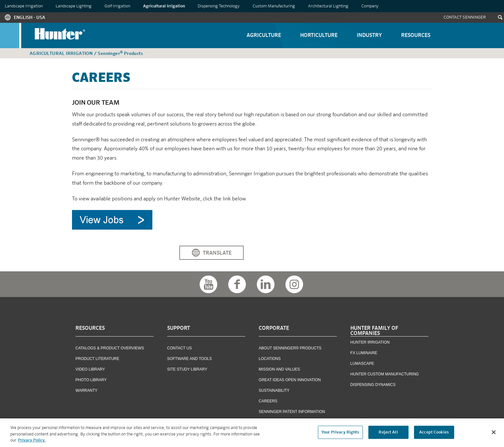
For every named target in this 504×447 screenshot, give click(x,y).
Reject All (388, 434)
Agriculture (264, 36)
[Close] (494, 434)
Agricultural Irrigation (164, 6)
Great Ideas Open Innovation (290, 380)
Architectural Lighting (328, 6)
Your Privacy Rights (340, 434)
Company (370, 6)
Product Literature (97, 359)
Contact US (180, 348)
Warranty (86, 390)
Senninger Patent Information (292, 412)
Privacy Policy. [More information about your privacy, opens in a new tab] (32, 442)
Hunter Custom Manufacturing (385, 374)
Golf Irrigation (117, 6)
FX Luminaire (364, 353)
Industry (369, 36)
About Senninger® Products (290, 348)
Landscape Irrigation (24, 6)
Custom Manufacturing (274, 6)
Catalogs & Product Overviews (110, 348)
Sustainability (274, 390)
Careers (268, 401)
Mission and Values (279, 369)
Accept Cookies (434, 434)
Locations (270, 359)
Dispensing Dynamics (373, 385)
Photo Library (91, 380)
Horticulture (319, 36)
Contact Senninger (465, 18)
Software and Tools (189, 359)
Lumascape (362, 364)
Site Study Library (187, 369)
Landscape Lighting (74, 6)
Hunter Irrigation (370, 342)
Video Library (90, 369)
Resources (416, 36)
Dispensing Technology (219, 6)
